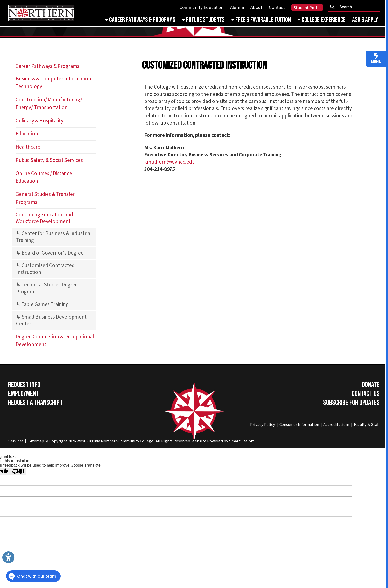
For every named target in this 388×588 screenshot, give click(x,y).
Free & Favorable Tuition (261, 20)
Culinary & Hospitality (39, 121)
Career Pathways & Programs (140, 20)
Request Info (24, 385)
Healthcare (28, 147)
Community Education (202, 8)
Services (16, 441)
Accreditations (337, 425)
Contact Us (366, 394)
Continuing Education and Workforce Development (44, 218)
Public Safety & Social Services (49, 160)
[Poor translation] (18, 471)
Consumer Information (299, 425)
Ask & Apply (365, 20)
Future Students (203, 20)
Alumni (237, 8)
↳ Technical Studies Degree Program (47, 288)
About (256, 8)
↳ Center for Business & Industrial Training (54, 237)
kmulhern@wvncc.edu (170, 162)
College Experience (322, 20)
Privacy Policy (263, 425)
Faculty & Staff (367, 425)
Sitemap (36, 441)
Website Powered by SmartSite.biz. (223, 441)
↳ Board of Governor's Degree (50, 253)
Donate (371, 385)
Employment (24, 394)
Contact (277, 8)
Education (27, 134)
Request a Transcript (35, 403)
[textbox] (356, 7)
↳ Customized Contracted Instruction (45, 269)
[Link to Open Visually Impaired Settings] (8, 557)
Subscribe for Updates (351, 403)
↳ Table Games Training (42, 304)
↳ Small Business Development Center (51, 320)
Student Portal (307, 8)
